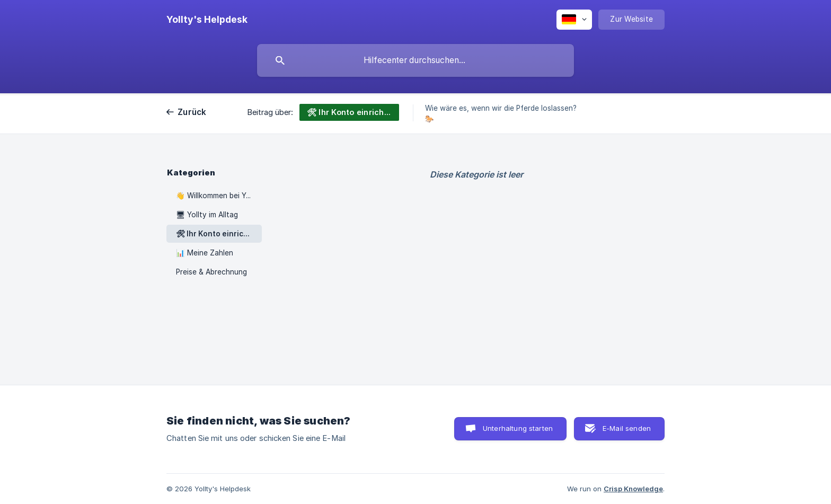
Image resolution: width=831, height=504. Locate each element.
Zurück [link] (192, 112)
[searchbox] (415, 60)
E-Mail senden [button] (627, 428)
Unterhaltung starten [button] (518, 428)
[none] (207, 20)
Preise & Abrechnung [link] (211, 272)
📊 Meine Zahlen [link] (205, 253)
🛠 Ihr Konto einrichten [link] (218, 234)
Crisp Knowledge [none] (633, 489)
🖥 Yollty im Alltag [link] (207, 215)
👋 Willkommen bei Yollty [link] (219, 196)
